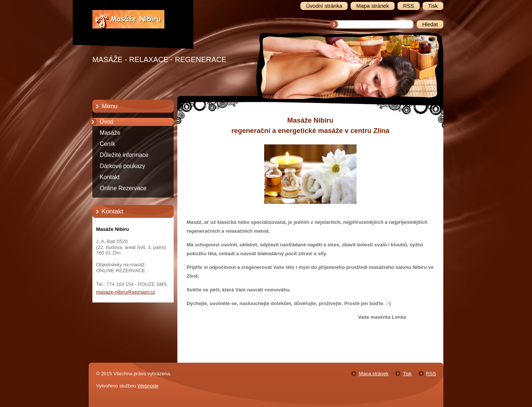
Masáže (110, 133)
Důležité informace (124, 155)
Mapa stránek (374, 374)
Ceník (108, 144)
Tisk (407, 374)
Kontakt (110, 177)
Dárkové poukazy (122, 166)
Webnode (148, 386)
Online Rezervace (123, 188)
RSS (431, 374)
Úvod (107, 122)
